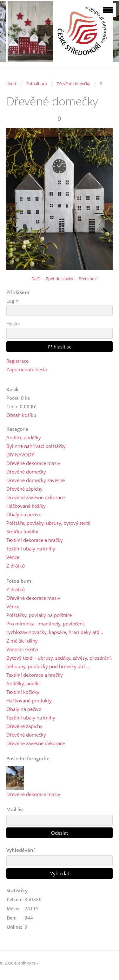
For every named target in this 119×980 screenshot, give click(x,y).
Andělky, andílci (23, 683)
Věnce (13, 557)
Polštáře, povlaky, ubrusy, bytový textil (48, 523)
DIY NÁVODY (20, 455)
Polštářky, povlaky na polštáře (39, 615)
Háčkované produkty (29, 700)
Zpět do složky (60, 279)
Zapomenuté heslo (27, 369)
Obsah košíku (21, 415)
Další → (38, 279)
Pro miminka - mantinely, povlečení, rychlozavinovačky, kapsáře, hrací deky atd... (55, 628)
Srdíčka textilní (22, 531)
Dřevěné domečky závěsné (36, 480)
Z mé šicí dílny (22, 641)
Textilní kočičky (23, 692)
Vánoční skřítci (22, 649)
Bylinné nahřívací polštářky (36, 446)
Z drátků (16, 566)
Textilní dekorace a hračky (35, 540)
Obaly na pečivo (24, 514)
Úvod (11, 84)
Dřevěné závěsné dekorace (36, 497)
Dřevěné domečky (73, 84)
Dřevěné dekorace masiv (33, 463)
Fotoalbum (36, 84)
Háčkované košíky (26, 506)
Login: (13, 301)
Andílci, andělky (24, 437)
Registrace (17, 361)
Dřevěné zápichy (24, 489)
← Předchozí (86, 279)
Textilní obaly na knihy (31, 549)
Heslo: (13, 324)
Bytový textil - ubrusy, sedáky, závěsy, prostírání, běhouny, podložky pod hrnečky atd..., (59, 662)
